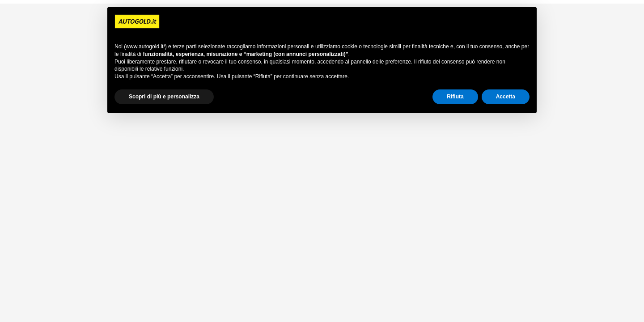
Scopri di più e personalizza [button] (164, 97)
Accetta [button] (506, 97)
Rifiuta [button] (455, 97)
